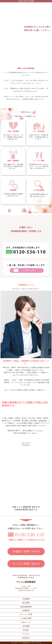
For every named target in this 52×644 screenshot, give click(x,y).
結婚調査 (26, 610)
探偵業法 (26, 638)
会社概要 (26, 626)
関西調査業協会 (23, 578)
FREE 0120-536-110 (26, 590)
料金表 (26, 630)
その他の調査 (26, 618)
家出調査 (26, 603)
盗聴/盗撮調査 (26, 607)
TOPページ (26, 622)
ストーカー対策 (26, 614)
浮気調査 (26, 599)
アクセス (26, 634)
